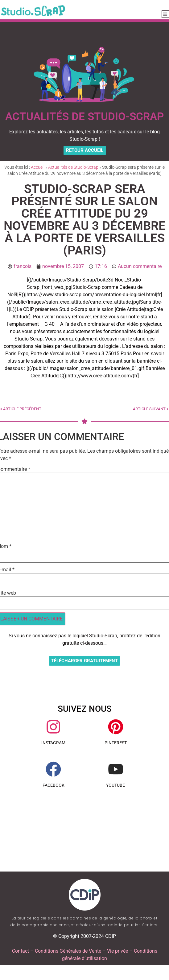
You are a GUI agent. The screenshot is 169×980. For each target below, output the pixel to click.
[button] (165, 14)
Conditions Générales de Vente (68, 951)
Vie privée (117, 951)
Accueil (38, 167)
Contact (21, 951)
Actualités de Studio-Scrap (73, 167)
